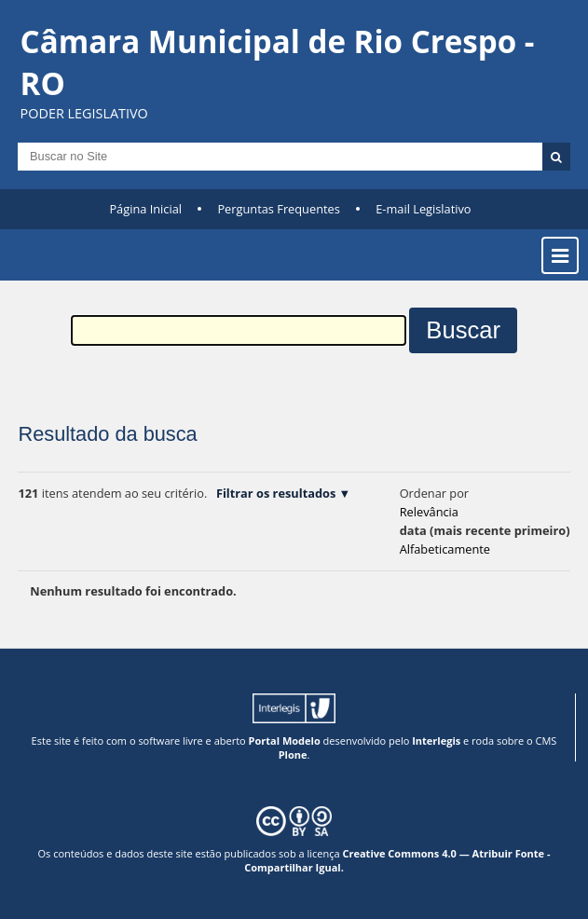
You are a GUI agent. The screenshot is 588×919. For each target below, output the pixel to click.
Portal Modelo (285, 741)
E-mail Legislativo (423, 209)
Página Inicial (145, 209)
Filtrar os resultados (276, 493)
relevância (429, 512)
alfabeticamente (445, 549)
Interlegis (436, 741)
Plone (293, 754)
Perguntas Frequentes (278, 209)
